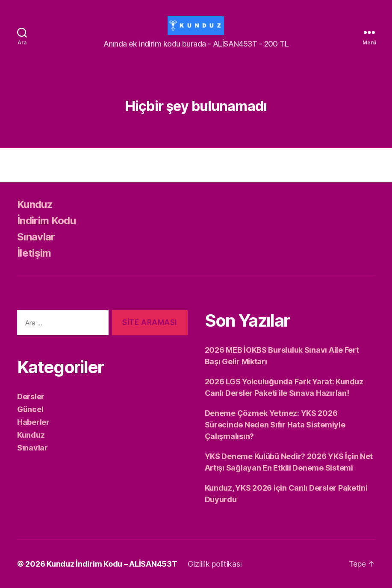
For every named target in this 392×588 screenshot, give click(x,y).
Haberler (33, 422)
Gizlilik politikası (215, 564)
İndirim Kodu (46, 221)
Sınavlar (36, 237)
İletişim (34, 253)
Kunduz (35, 204)
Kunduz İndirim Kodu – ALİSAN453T (112, 564)
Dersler (31, 396)
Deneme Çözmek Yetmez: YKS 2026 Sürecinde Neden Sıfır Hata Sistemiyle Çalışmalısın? (275, 425)
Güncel (30, 409)
